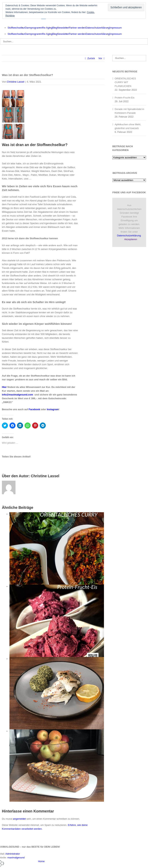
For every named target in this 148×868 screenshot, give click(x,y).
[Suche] (115, 58)
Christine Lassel (16, 82)
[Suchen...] (74, 41)
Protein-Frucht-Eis (124, 98)
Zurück (91, 58)
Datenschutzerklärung (129, 236)
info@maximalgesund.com (17, 395)
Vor (100, 58)
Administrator (13, 854)
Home (41, 861)
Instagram (53, 409)
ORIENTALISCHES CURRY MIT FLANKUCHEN (125, 82)
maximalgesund (16, 858)
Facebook (34, 409)
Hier (4, 387)
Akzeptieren (131, 239)
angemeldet (19, 819)
